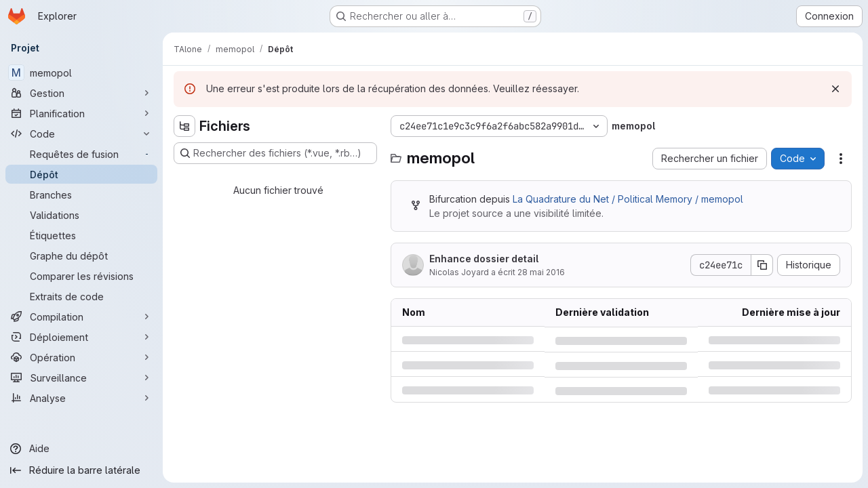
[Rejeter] (835, 89)
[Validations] (81, 215)
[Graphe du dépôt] (81, 256)
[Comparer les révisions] (81, 276)
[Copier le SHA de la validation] (762, 265)
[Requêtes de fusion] (81, 154)
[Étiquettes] (81, 235)
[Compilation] (81, 317)
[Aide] (81, 449)
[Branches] (81, 195)
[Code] (81, 134)
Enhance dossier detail (484, 259)
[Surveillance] (81, 378)
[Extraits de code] (81, 296)
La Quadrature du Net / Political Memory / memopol (628, 199)
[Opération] (81, 357)
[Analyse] (81, 398)
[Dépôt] (81, 174)
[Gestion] (81, 93)
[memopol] (81, 73)
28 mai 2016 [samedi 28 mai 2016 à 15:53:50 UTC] (541, 272)
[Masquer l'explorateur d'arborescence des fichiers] (184, 126)
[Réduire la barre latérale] (81, 470)
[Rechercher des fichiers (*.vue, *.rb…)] (275, 153)
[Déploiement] (81, 337)
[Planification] (81, 113)
